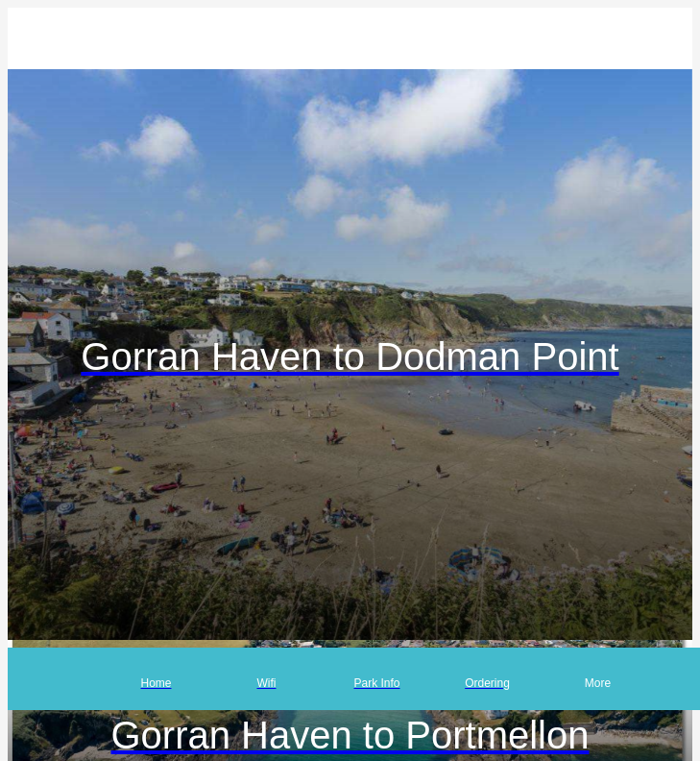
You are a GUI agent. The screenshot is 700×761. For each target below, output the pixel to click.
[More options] (598, 679)
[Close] (38, 38)
